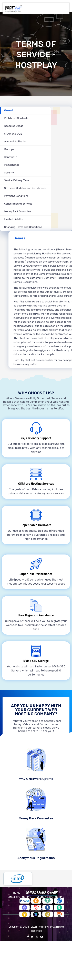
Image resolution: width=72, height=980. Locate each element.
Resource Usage (14, 126)
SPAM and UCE (13, 134)
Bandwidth (11, 157)
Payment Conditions (16, 196)
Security (9, 173)
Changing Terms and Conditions (23, 227)
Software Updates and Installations (25, 188)
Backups (9, 149)
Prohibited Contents (16, 118)
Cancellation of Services (18, 204)
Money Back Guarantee (18, 211)
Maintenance (12, 165)
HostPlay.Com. (46, 927)
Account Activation (16, 141)
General (9, 110)
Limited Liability (13, 219)
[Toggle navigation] (65, 7)
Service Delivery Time (17, 180)
